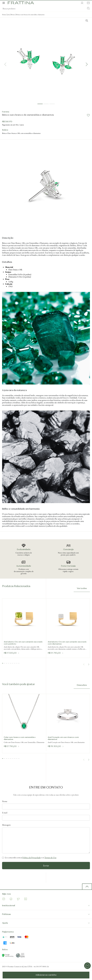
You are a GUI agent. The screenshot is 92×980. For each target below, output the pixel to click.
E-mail (5, 813)
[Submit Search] (88, 9)
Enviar (46, 865)
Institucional (46, 906)
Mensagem (6, 825)
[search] (46, 9)
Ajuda (46, 923)
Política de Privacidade (31, 858)
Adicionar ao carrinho (46, 975)
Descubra (82, 685)
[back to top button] (87, 887)
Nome (5, 801)
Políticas (46, 914)
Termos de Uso (50, 858)
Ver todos (82, 588)
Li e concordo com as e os (31, 858)
